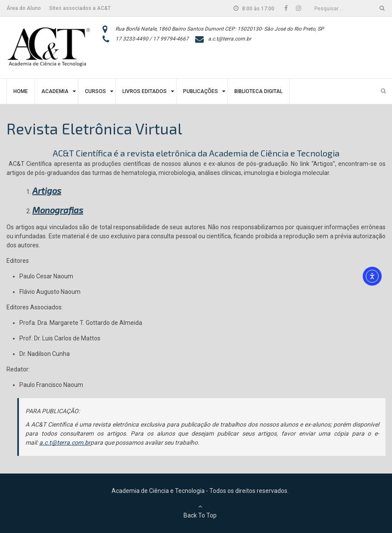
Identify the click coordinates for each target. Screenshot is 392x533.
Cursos (95, 91)
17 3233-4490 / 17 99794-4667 (152, 39)
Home (21, 91)
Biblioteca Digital (258, 91)
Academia (55, 91)
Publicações (201, 91)
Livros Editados (145, 91)
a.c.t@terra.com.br (230, 39)
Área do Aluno (24, 8)
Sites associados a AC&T (80, 8)
